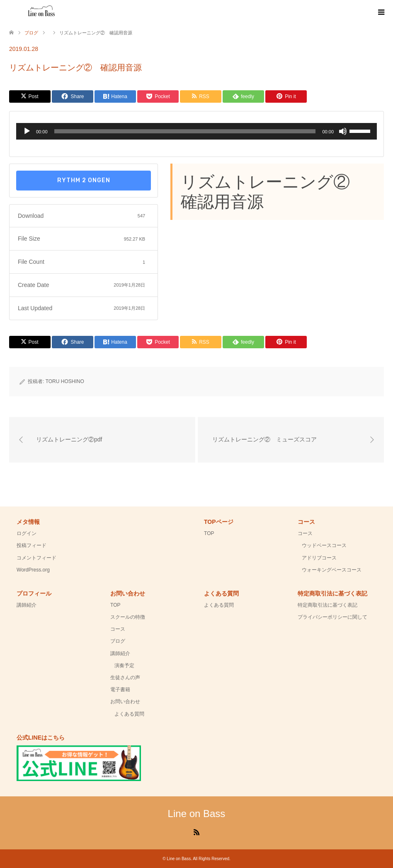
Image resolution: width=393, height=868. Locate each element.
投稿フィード (32, 545)
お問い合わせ (125, 702)
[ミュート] (343, 131)
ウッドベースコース (324, 545)
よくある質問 (129, 714)
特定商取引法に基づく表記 (327, 605)
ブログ (118, 641)
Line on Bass (197, 814)
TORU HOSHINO (65, 381)
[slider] (185, 131)
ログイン (27, 533)
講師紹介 (27, 605)
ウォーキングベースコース (332, 570)
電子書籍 (120, 690)
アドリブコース (319, 558)
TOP (209, 533)
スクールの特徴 (128, 617)
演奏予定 (124, 665)
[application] (196, 131)
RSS (196, 832)
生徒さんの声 (125, 678)
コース (305, 533)
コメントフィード (36, 558)
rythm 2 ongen (84, 180)
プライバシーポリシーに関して (332, 617)
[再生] (27, 131)
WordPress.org (33, 570)
